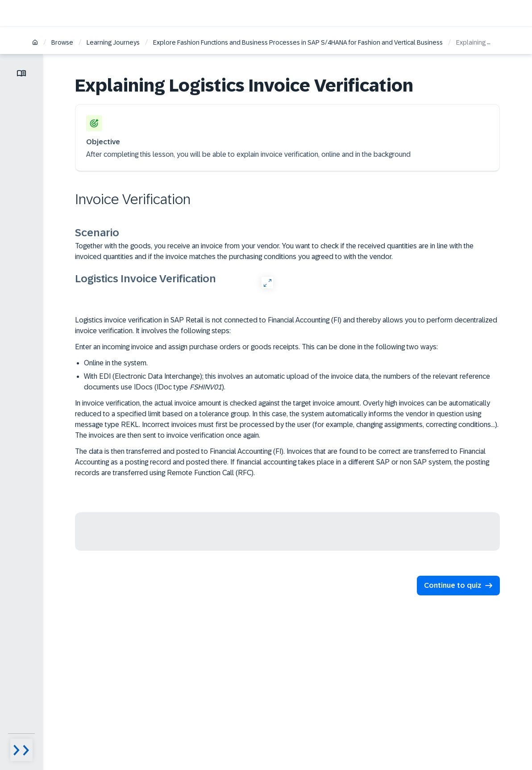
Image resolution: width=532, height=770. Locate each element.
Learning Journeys (113, 42)
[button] (458, 586)
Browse (62, 42)
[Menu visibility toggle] (21, 750)
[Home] (35, 43)
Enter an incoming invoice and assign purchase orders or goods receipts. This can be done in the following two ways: (256, 347)
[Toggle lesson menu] (21, 73)
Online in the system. (116, 363)
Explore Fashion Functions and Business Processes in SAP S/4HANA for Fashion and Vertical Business (298, 42)
